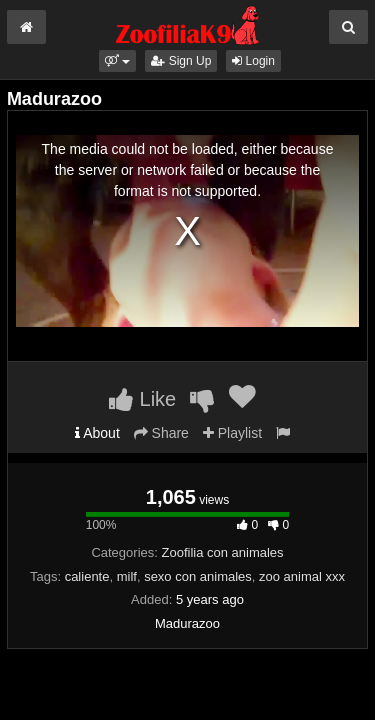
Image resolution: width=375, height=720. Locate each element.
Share (161, 433)
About (97, 433)
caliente (87, 576)
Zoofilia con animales (222, 552)
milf (127, 576)
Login (253, 61)
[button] (117, 61)
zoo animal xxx (302, 576)
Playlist (232, 433)
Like (142, 399)
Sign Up (181, 61)
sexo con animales (198, 576)
